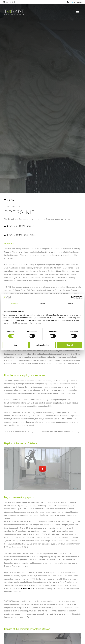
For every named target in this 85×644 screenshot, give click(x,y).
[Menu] (77, 12)
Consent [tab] (15, 304)
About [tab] (70, 304)
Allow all (69, 345)
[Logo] (14, 12)
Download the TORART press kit (21, 226)
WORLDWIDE (77, 2)
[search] (68, 2)
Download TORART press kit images (22, 235)
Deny (16, 345)
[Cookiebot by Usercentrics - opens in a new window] (73, 297)
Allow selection (42, 345)
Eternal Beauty (28, 589)
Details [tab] (42, 304)
